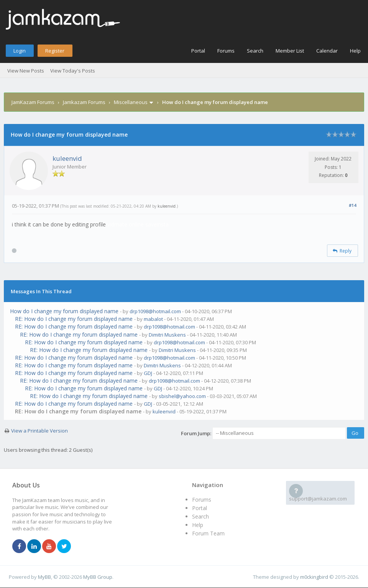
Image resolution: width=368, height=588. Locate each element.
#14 (352, 205)
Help (355, 51)
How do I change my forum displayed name (64, 311)
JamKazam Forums (33, 102)
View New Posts (26, 71)
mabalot (153, 319)
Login (20, 51)
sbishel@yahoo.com (182, 396)
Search (255, 51)
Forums (226, 51)
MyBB (44, 577)
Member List (290, 51)
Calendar (327, 51)
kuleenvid (67, 158)
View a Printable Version (39, 431)
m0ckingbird (314, 577)
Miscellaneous (131, 102)
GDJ (148, 373)
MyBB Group (98, 577)
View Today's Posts (73, 71)
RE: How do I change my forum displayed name (74, 319)
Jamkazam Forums (84, 102)
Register (55, 51)
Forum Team (208, 533)
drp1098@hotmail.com (155, 311)
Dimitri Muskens (167, 335)
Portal (198, 51)
